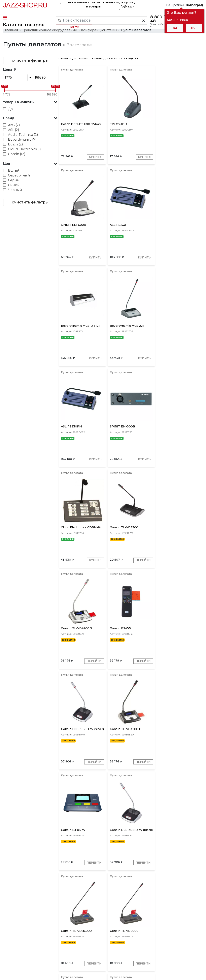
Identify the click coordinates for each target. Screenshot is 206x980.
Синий (14, 186)
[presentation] (81, 914)
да (175, 28)
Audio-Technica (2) (23, 135)
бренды (142, 940)
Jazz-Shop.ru (25, 5)
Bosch (132, 915)
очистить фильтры (30, 61)
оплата (81, 2)
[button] (30, 103)
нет (194, 28)
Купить (96, 158)
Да (10, 109)
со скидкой (130, 59)
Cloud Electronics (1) (24, 150)
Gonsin (92, 915)
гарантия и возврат (94, 4)
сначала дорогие (105, 59)
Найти (74, 27)
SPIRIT (179, 915)
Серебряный (19, 176)
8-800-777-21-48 (164, 19)
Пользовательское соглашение (26, 970)
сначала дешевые (75, 59)
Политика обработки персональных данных (35, 974)
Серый (14, 181)
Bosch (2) (15, 145)
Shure (145, 915)
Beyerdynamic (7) (22, 140)
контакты (110, 2)
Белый (14, 171)
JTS (157, 915)
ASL (166, 915)
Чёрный (15, 190)
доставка (68, 2)
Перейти (94, 461)
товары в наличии (19, 103)
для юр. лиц (126, 5)
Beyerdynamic (112, 915)
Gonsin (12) (17, 155)
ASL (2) (14, 130)
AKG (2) (14, 126)
